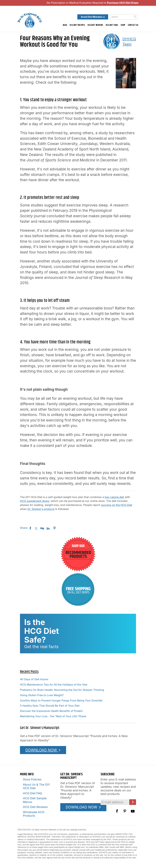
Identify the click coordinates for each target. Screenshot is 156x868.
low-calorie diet (114, 497)
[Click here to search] (135, 17)
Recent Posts (29, 672)
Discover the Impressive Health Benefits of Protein (51, 711)
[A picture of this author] (112, 42)
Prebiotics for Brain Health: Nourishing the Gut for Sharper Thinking (62, 690)
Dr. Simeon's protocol (41, 509)
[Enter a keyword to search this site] (124, 17)
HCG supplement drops (35, 501)
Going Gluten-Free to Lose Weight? (42, 695)
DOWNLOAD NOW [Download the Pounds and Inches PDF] (43, 750)
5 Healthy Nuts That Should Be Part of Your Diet (50, 706)
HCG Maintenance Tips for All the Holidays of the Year (54, 685)
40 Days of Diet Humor (34, 679)
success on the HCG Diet (117, 505)
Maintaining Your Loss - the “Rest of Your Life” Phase (53, 716)
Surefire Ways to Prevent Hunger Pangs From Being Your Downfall (61, 700)
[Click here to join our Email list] (133, 802)
